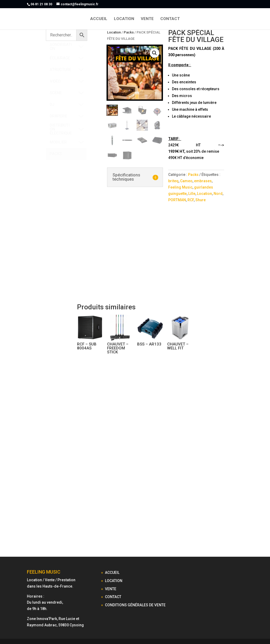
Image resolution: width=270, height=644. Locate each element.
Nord (218, 194)
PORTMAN (177, 200)
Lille (192, 194)
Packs (129, 32)
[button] (155, 53)
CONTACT (170, 19)
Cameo (186, 181)
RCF (191, 200)
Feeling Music (180, 187)
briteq (173, 181)
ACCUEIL (99, 19)
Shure (201, 200)
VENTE (147, 19)
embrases (203, 181)
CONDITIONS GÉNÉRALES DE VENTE (135, 605)
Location (114, 32)
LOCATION (124, 19)
